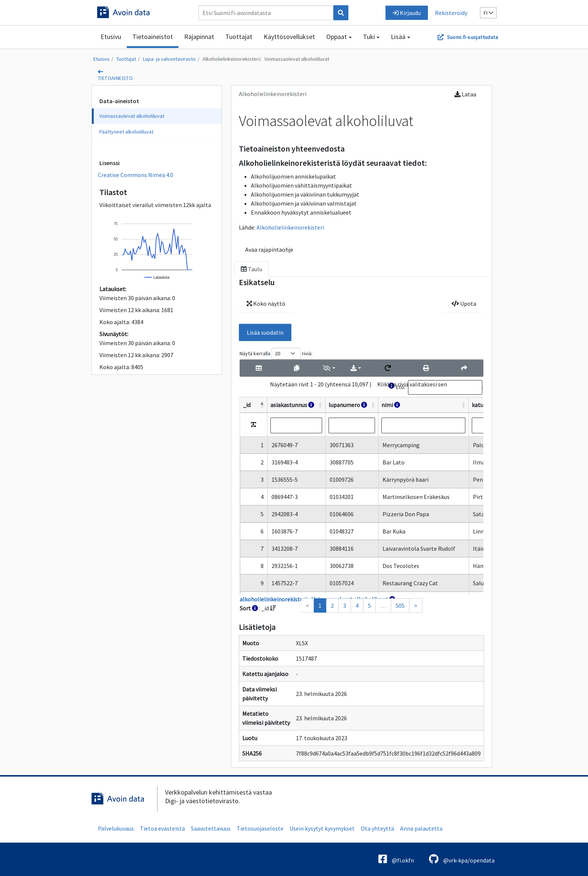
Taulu (251, 269)
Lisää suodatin (265, 332)
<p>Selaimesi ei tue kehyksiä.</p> (361, 480)
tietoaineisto (115, 78)
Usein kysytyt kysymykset (322, 828)
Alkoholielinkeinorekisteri (231, 59)
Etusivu (111, 37)
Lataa (465, 94)
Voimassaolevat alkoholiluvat (297, 59)
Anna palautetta (421, 828)
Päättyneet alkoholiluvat (126, 132)
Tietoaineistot (153, 37)
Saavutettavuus (211, 828)
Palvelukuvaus (116, 828)
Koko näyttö (266, 304)
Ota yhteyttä (377, 828)
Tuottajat (239, 37)
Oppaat (337, 37)
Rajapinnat (199, 37)
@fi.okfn (396, 859)
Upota (464, 304)
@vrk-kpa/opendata (462, 859)
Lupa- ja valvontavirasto (169, 59)
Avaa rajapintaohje (269, 249)
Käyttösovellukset (289, 37)
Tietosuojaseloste (260, 828)
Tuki (369, 37)
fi (488, 13)
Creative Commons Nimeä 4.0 (136, 175)
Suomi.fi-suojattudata (472, 37)
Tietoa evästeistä (162, 828)
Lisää (398, 37)
